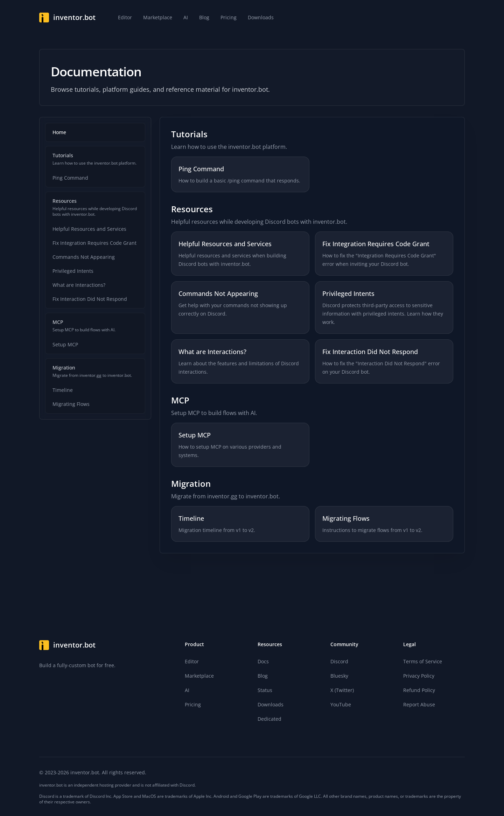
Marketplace (199, 676)
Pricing (193, 704)
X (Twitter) (342, 690)
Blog (263, 676)
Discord (339, 661)
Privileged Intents (73, 271)
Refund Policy (419, 690)
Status (265, 690)
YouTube (341, 704)
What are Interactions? (79, 285)
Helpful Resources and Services (89, 229)
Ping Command (70, 178)
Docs (263, 661)
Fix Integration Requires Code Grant (94, 243)
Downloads (271, 704)
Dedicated (269, 719)
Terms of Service (423, 661)
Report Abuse (419, 704)
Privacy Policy (419, 676)
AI (187, 690)
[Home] (67, 18)
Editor (192, 661)
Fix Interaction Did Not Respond (90, 299)
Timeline (63, 390)
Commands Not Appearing (84, 257)
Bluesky (339, 676)
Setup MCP (65, 344)
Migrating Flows (71, 404)
